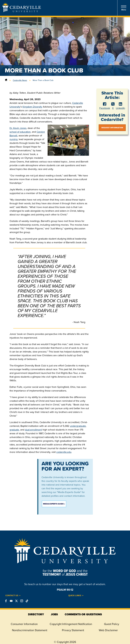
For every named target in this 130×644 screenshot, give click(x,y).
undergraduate (78, 426)
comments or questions (83, 614)
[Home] (6, 80)
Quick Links (75, 595)
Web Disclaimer (108, 630)
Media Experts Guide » (54, 504)
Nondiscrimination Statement (30, 630)
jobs (54, 614)
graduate (14, 430)
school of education (20, 132)
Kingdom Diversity (32, 107)
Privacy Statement (73, 630)
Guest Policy (112, 624)
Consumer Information (24, 624)
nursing (14, 139)
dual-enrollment (33, 430)
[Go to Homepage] (22, 11)
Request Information (112, 128)
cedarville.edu (64, 452)
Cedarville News (20, 80)
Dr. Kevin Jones (18, 128)
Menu (124, 8)
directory (36, 614)
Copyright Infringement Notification (71, 624)
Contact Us (12, 595)
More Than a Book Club (43, 80)
